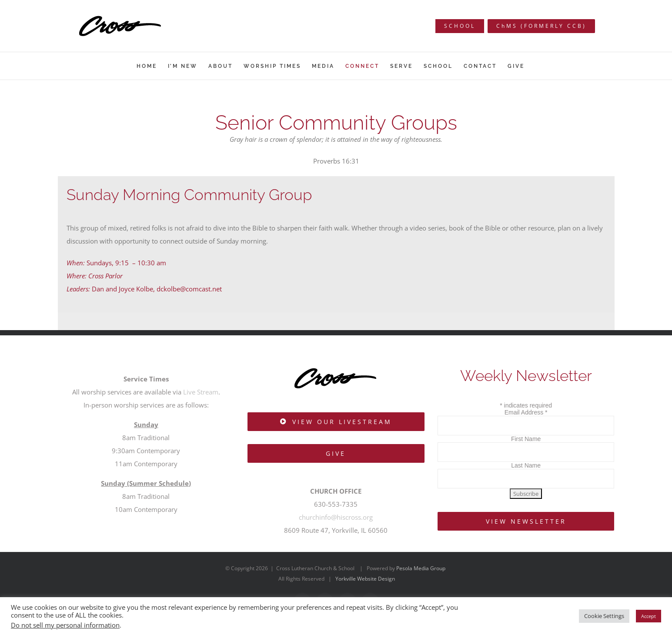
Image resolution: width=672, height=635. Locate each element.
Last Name (526, 465)
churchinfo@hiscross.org (336, 517)
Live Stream (201, 392)
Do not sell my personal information (65, 625)
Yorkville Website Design (365, 579)
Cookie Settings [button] (604, 616)
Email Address (526, 412)
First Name (526, 439)
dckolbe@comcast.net (189, 289)
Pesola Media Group (421, 568)
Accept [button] (649, 616)
